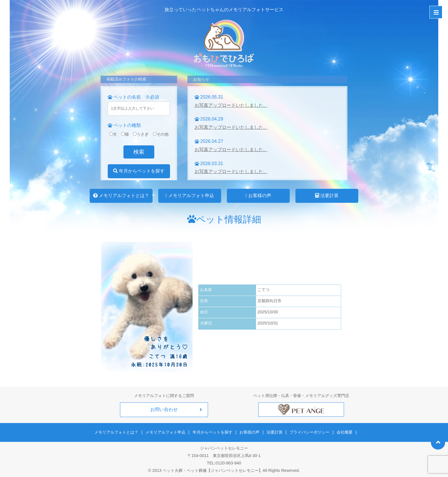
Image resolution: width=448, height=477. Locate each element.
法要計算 (327, 196)
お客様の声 (258, 196)
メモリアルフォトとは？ (121, 196)
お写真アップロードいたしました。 (231, 105)
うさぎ (141, 134)
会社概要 (344, 432)
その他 (161, 134)
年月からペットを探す (139, 171)
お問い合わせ (164, 409)
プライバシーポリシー (309, 432)
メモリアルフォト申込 (190, 196)
